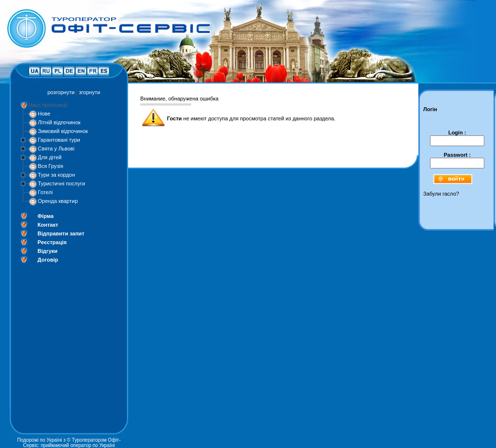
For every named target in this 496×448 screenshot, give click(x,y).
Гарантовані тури (59, 140)
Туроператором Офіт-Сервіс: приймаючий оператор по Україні (72, 443)
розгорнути (61, 92)
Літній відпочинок (59, 122)
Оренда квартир (58, 201)
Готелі (45, 192)
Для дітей (50, 157)
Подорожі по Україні (39, 440)
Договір (48, 260)
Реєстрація (52, 242)
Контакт (48, 225)
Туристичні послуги (61, 183)
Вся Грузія (50, 166)
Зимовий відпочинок (63, 131)
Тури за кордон (57, 175)
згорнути (90, 92)
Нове (44, 114)
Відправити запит (61, 233)
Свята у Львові (56, 149)
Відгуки (47, 251)
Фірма (45, 216)
